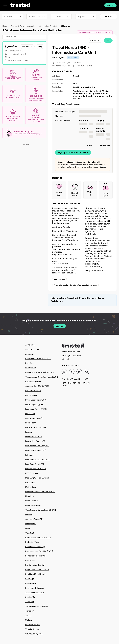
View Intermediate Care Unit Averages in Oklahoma (75, 285)
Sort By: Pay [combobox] (10, 37)
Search (108, 16)
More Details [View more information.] (59, 279)
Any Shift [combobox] (82, 16)
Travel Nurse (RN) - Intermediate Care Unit (74, 50)
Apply (40, 46)
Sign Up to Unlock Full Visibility (73, 152)
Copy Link (27, 46)
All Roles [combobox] (8, 16)
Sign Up (110, 5)
